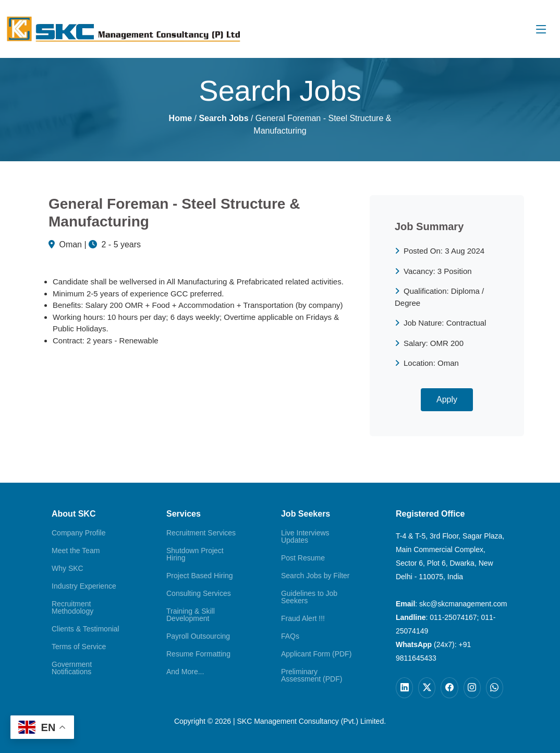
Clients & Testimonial (86, 629)
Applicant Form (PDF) (316, 654)
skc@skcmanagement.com (463, 604)
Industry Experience (84, 586)
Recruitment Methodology (72, 607)
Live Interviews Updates (305, 536)
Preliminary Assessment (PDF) (312, 675)
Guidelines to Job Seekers (309, 597)
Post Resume (303, 558)
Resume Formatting (198, 654)
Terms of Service (79, 647)
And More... (185, 672)
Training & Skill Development (191, 615)
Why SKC (68, 568)
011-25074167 (453, 617)
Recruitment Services (201, 533)
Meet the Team (76, 551)
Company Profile (79, 533)
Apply (447, 399)
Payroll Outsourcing (198, 636)
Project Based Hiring (200, 576)
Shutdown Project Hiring (195, 554)
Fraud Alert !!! (303, 618)
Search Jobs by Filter (315, 576)
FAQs (290, 636)
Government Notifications (72, 668)
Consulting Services (199, 593)
